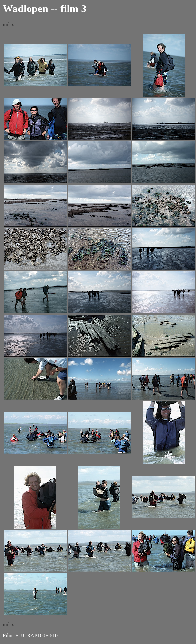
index (9, 24)
